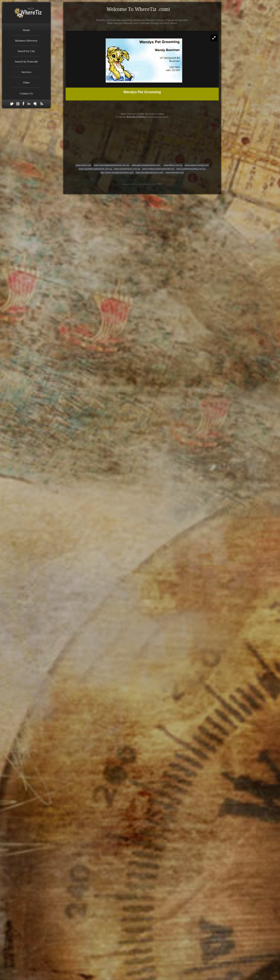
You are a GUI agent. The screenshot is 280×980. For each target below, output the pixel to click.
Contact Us (26, 93)
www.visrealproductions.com (149, 173)
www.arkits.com (83, 165)
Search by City (26, 51)
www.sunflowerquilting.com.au (191, 169)
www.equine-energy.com (197, 165)
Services (26, 72)
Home (26, 30)
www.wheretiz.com (175, 173)
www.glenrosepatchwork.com (146, 165)
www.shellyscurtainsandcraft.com (158, 169)
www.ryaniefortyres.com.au (127, 169)
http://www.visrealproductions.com (117, 173)
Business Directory (26, 41)
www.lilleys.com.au (173, 165)
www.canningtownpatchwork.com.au (112, 165)
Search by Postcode (26, 61)
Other (26, 82)
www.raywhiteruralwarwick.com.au (95, 169)
